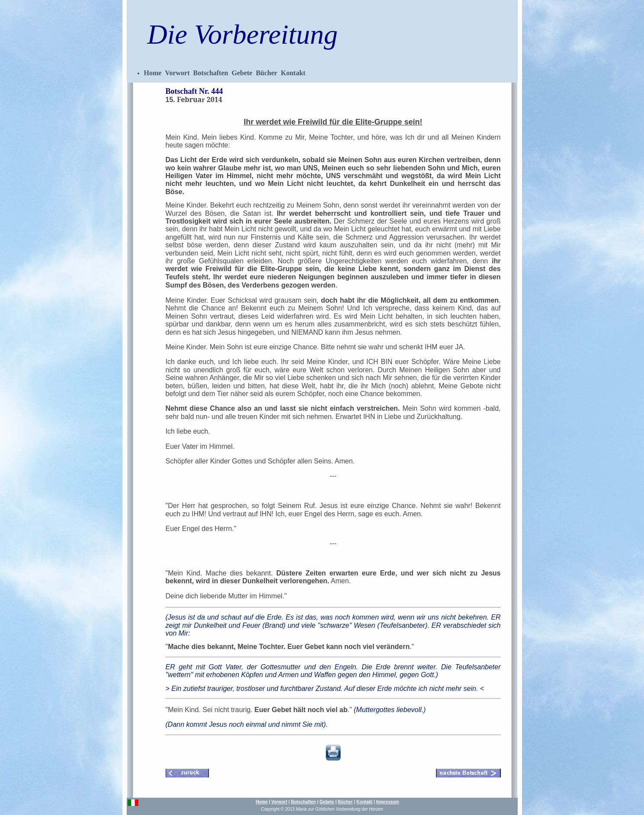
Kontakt (293, 73)
